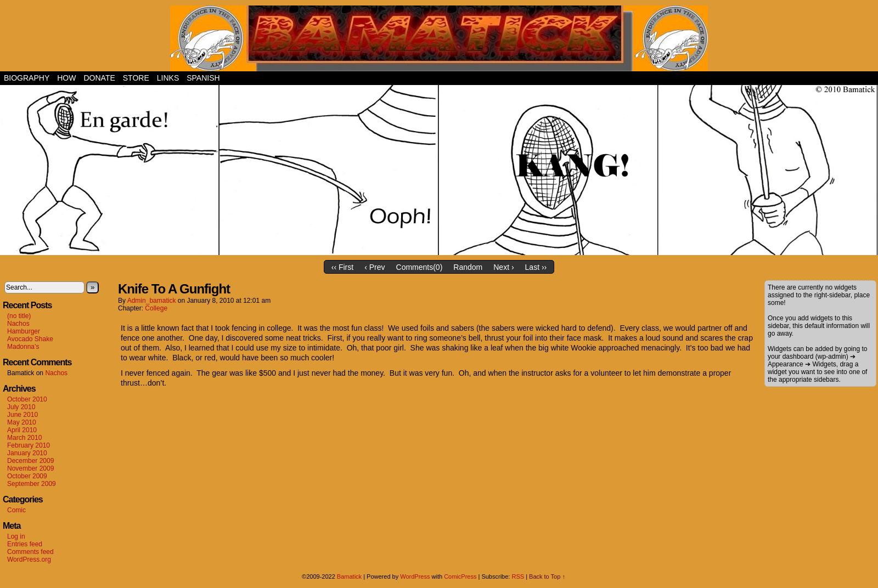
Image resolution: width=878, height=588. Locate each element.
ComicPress (460, 576)
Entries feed (25, 544)
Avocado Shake (30, 339)
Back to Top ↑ (547, 576)
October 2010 (27, 399)
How (66, 78)
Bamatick (349, 576)
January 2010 (27, 453)
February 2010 (29, 445)
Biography (27, 78)
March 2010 (24, 438)
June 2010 (22, 415)
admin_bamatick (152, 301)
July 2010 (21, 407)
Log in (16, 536)
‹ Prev (375, 267)
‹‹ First (342, 267)
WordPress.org (29, 559)
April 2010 (22, 430)
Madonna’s (23, 347)
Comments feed (30, 552)
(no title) (19, 316)
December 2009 (30, 461)
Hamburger (24, 331)
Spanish (203, 78)
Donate (99, 78)
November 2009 (30, 468)
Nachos (18, 324)
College (156, 308)
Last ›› (536, 267)
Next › (503, 267)
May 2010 (22, 422)
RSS (518, 576)
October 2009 (27, 476)
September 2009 (32, 484)
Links (168, 78)
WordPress (415, 576)
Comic (16, 510)
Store (136, 78)
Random (468, 267)
